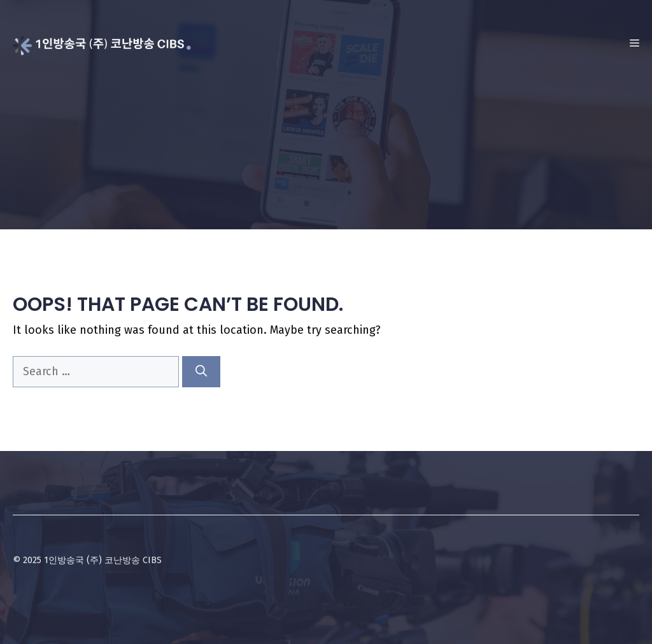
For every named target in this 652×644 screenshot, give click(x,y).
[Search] (201, 372)
